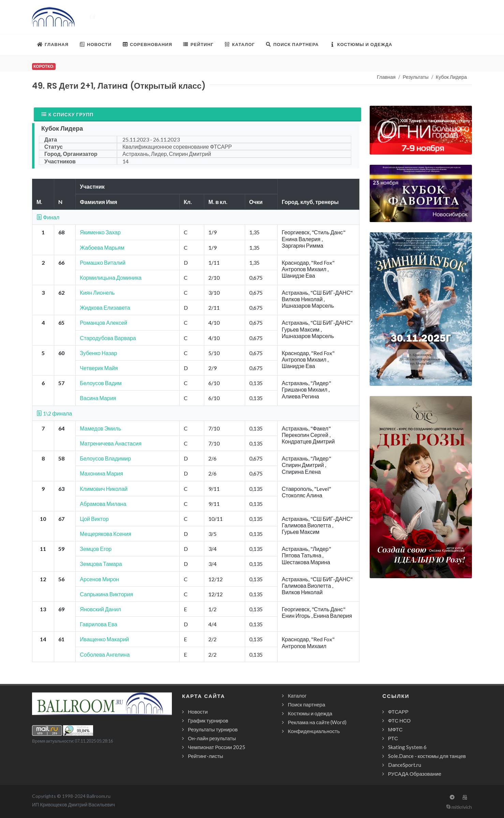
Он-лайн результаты (212, 738)
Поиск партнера (306, 704)
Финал (48, 217)
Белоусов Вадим (101, 383)
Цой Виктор (94, 519)
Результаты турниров (213, 729)
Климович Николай (104, 489)
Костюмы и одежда (310, 713)
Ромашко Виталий (103, 262)
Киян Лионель (97, 293)
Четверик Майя (99, 368)
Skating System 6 (407, 747)
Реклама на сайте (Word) (317, 722)
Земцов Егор (96, 549)
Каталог (297, 696)
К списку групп (67, 114)
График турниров (208, 720)
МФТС (395, 729)
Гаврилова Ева (99, 624)
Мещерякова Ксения (106, 534)
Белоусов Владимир (105, 458)
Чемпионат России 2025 (217, 747)
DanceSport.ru (405, 765)
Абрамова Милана (103, 504)
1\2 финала (54, 413)
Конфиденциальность (314, 731)
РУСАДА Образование (415, 774)
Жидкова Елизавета (105, 308)
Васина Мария (98, 398)
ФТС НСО (399, 720)
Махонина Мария (101, 473)
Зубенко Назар (98, 353)
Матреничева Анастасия (110, 443)
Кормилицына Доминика (111, 277)
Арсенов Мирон (99, 579)
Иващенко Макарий (104, 639)
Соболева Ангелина (105, 654)
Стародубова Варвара (108, 338)
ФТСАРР (398, 712)
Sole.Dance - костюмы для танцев (427, 756)
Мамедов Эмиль (100, 428)
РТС (393, 738)
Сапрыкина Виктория (106, 594)
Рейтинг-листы (205, 756)
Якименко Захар (100, 232)
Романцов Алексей (103, 323)
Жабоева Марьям (102, 247)
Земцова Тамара (101, 564)
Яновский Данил (100, 609)
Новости (198, 712)
